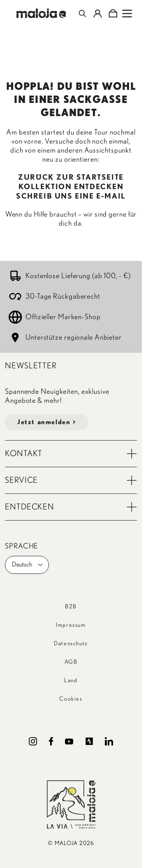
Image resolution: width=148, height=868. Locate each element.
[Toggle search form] (82, 14)
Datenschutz (71, 644)
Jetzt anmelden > (47, 422)
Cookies (71, 699)
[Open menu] (127, 14)
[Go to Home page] (41, 13)
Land (71, 681)
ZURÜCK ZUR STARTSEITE (71, 178)
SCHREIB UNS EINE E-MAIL (71, 196)
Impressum (71, 625)
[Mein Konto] (98, 14)
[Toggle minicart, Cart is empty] (113, 14)
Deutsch (28, 565)
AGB (71, 662)
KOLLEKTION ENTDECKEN (71, 187)
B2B (71, 607)
